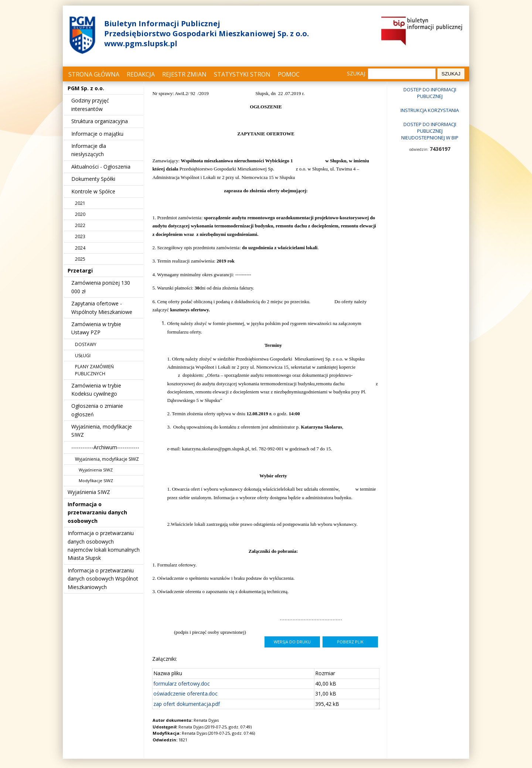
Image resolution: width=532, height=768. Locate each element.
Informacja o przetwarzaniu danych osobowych (97, 512)
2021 (80, 203)
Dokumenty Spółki (93, 179)
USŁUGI (83, 356)
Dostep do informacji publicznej (430, 93)
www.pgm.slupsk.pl (141, 43)
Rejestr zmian (184, 74)
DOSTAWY (86, 344)
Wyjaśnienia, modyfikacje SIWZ (107, 459)
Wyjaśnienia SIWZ (96, 470)
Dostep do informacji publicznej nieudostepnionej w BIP (430, 131)
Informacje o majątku (97, 134)
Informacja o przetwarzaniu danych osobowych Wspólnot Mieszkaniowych (103, 579)
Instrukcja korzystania (430, 110)
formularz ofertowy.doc (182, 684)
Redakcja (141, 74)
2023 (80, 236)
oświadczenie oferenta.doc (185, 693)
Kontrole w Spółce (93, 191)
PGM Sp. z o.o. (86, 88)
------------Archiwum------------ (105, 447)
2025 (80, 259)
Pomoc (289, 74)
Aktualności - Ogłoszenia (101, 167)
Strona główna (94, 74)
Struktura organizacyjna (100, 121)
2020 (80, 214)
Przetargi (80, 270)
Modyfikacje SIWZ (96, 481)
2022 (80, 225)
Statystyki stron (242, 74)
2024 (80, 248)
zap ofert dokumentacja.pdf (187, 704)
